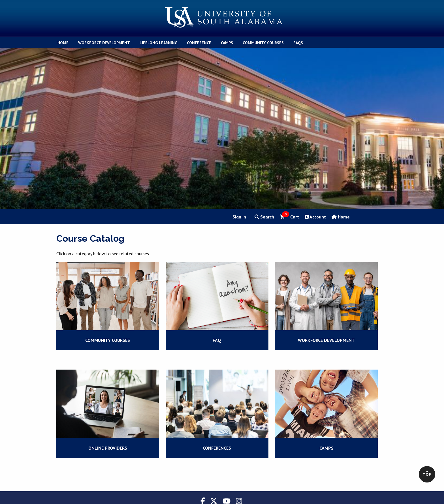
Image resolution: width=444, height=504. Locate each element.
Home (341, 217)
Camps (326, 448)
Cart (289, 216)
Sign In (239, 217)
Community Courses (108, 340)
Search (264, 217)
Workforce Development (326, 340)
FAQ (217, 340)
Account (315, 217)
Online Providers (108, 448)
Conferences (217, 448)
